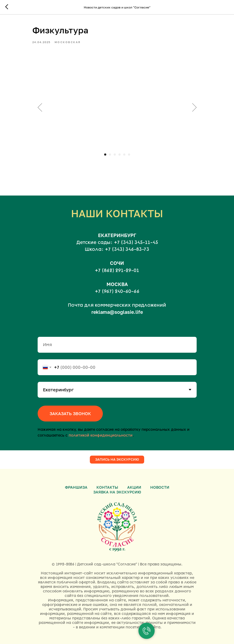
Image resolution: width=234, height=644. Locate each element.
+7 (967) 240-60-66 (117, 291)
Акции (134, 487)
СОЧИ (117, 263)
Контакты (107, 487)
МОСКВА (117, 284)
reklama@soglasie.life (117, 312)
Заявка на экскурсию (117, 492)
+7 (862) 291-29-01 (117, 270)
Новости (160, 487)
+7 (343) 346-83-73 (127, 249)
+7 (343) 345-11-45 (136, 242)
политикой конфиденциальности (101, 435)
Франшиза (76, 487)
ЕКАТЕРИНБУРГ (117, 235)
